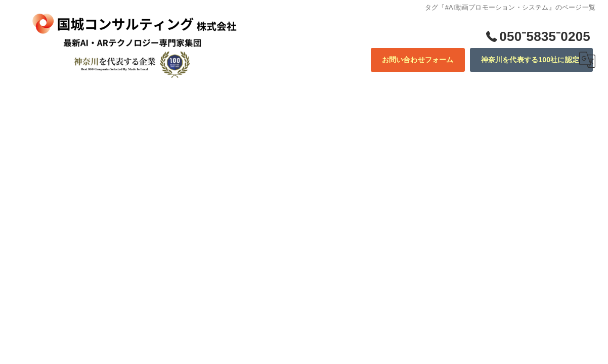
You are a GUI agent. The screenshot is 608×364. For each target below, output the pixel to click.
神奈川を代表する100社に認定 (530, 60)
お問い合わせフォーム (418, 60)
